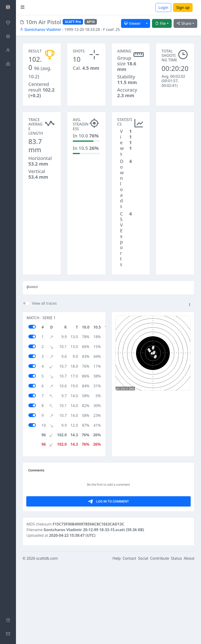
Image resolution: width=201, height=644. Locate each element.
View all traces (44, 303)
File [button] (160, 23)
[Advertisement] (175, 135)
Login (163, 7)
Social (143, 637)
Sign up (183, 7)
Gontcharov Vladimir (40, 30)
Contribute (160, 637)
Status (176, 637)
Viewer (132, 23)
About (189, 637)
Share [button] (184, 23)
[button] (190, 305)
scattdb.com (47, 637)
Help (117, 637)
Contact (129, 637)
